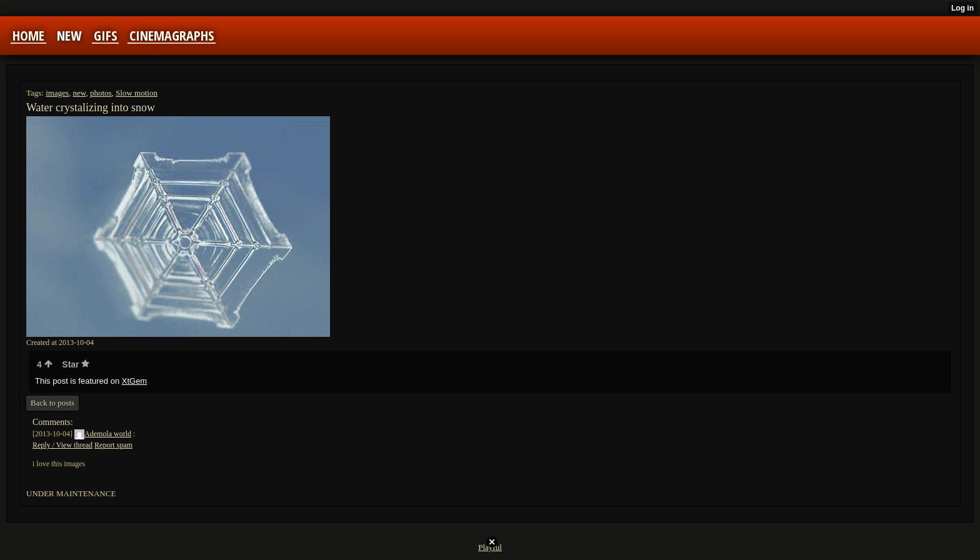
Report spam (113, 445)
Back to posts (52, 403)
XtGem (134, 381)
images (57, 93)
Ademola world (103, 434)
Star (76, 364)
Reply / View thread (62, 445)
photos (101, 93)
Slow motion (137, 93)
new (80, 93)
